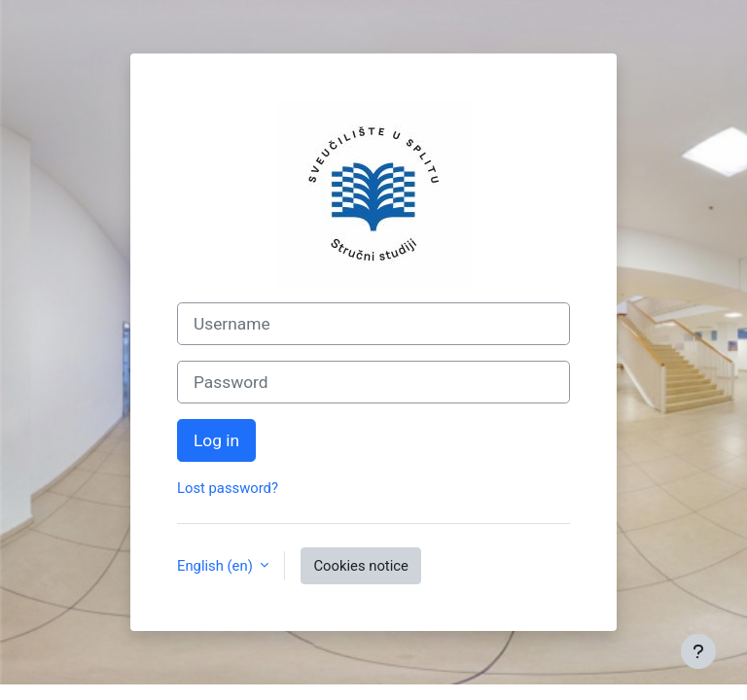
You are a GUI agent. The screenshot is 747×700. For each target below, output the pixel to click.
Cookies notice (360, 566)
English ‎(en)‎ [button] (216, 566)
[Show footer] (698, 651)
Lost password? (228, 488)
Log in (216, 440)
